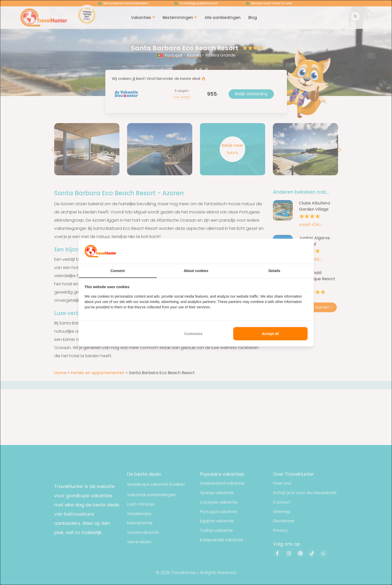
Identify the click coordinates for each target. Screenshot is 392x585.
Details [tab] (274, 271)
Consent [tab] (118, 271)
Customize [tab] (193, 334)
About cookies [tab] (196, 271)
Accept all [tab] (270, 334)
